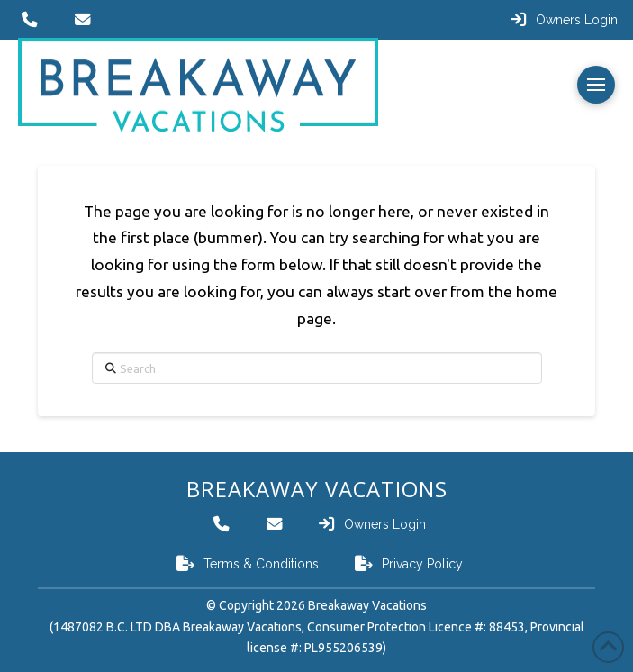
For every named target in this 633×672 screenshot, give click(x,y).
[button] (596, 85)
